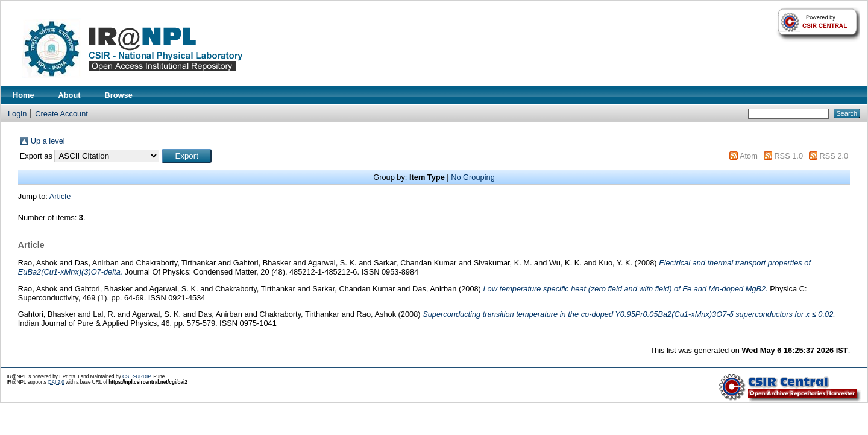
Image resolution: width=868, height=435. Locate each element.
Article (60, 196)
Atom (749, 156)
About (70, 95)
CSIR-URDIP (137, 377)
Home (24, 95)
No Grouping (473, 177)
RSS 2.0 (834, 156)
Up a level (48, 141)
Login (17, 114)
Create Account (61, 114)
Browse (119, 95)
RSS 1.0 (788, 156)
